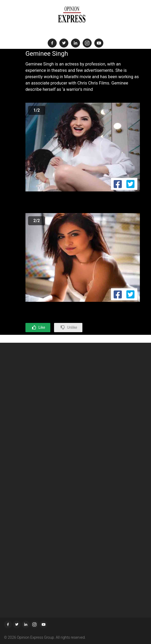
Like (42, 327)
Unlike (72, 327)
